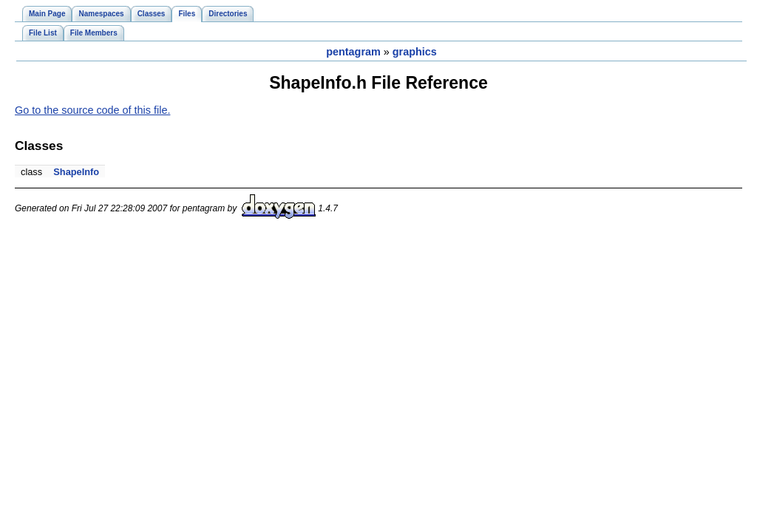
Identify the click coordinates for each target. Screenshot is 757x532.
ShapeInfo (76, 172)
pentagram (353, 52)
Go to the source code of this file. (92, 110)
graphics (415, 52)
